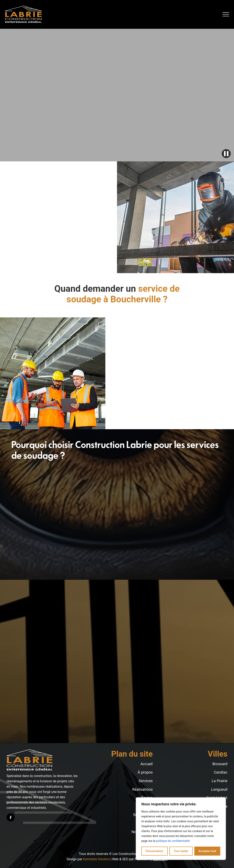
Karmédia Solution (96, 859)
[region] (181, 829)
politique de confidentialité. (173, 841)
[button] (226, 14)
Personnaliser (154, 851)
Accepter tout (207, 851)
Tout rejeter (181, 851)
